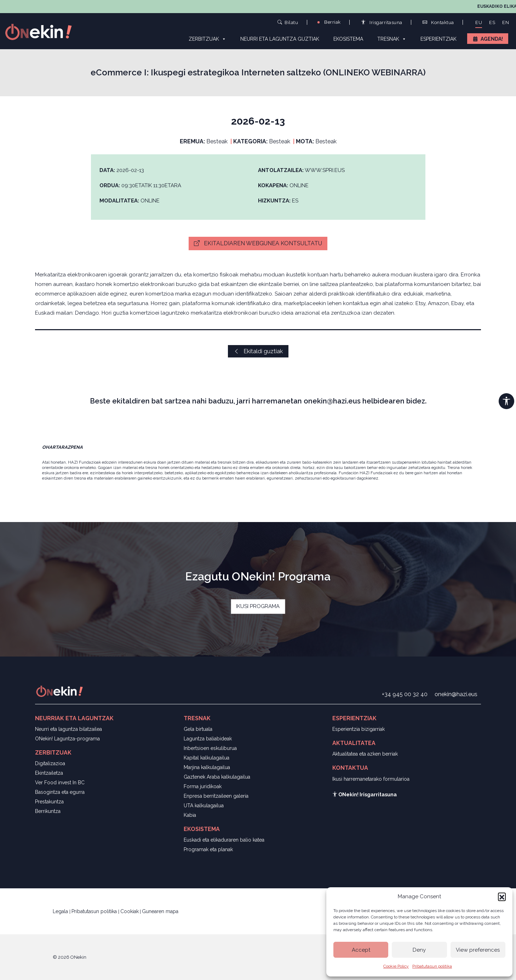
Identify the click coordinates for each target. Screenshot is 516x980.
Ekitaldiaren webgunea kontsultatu (258, 243)
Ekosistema (348, 39)
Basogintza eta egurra (60, 792)
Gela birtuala (198, 729)
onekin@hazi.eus (456, 694)
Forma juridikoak (203, 786)
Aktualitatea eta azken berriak (365, 754)
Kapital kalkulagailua (207, 758)
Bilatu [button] (288, 22)
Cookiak (130, 911)
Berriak (328, 22)
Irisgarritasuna (382, 22)
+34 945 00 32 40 (405, 694)
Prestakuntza (49, 802)
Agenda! (492, 39)
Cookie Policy (396, 966)
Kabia (190, 815)
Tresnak (392, 39)
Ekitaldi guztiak (258, 351)
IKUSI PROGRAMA (258, 606)
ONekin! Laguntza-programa (67, 739)
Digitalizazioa (50, 763)
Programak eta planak (208, 849)
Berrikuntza (48, 811)
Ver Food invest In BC (60, 783)
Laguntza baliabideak (208, 739)
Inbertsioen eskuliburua (210, 748)
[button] (502, 896)
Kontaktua (438, 22)
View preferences (478, 950)
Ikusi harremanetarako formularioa (371, 779)
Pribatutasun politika (432, 966)
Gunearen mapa (160, 911)
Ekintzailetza (49, 773)
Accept (361, 950)
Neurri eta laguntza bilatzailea (68, 729)
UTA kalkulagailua (204, 806)
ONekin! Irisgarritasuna (365, 795)
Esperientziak (438, 39)
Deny (419, 950)
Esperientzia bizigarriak (359, 729)
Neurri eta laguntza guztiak (280, 39)
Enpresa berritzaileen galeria (216, 796)
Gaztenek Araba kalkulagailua (217, 777)
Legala (61, 911)
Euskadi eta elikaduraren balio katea (224, 840)
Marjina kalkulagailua (207, 767)
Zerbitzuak (207, 39)
